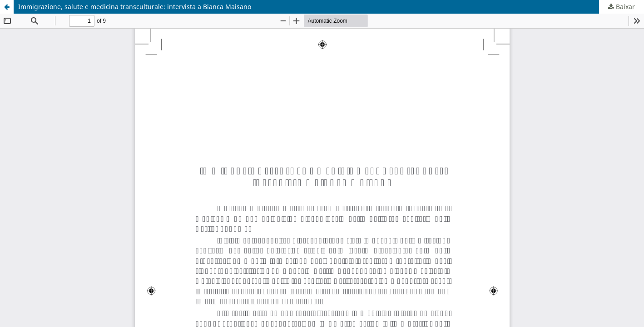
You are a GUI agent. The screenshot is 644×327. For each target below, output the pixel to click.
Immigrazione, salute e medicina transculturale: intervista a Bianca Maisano (135, 7)
